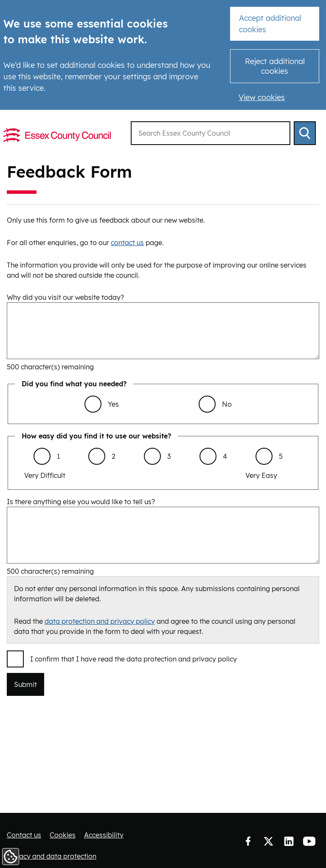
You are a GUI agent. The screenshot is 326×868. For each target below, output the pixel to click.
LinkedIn (289, 842)
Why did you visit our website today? (65, 297)
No (227, 404)
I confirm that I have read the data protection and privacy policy (133, 659)
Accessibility (104, 835)
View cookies (262, 97)
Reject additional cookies (275, 66)
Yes (113, 404)
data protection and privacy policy (100, 621)
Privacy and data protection (52, 856)
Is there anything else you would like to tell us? (81, 502)
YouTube (309, 842)
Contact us (24, 835)
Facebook (248, 842)
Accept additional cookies (270, 24)
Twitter (268, 842)
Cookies (63, 835)
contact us (127, 243)
